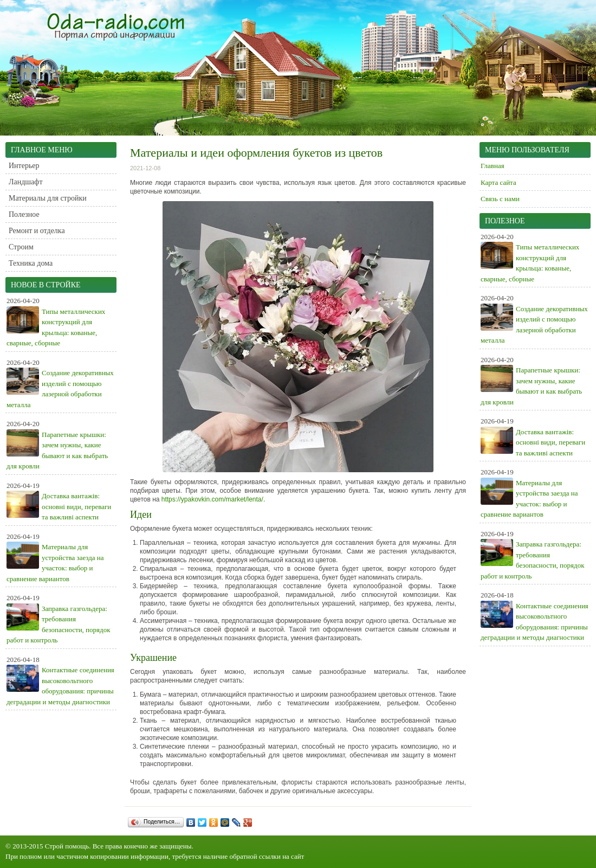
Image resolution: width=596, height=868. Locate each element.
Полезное (24, 214)
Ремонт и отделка (37, 231)
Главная (493, 166)
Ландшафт (26, 182)
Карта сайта (498, 182)
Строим (21, 247)
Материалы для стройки (48, 198)
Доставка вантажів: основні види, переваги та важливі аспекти (76, 506)
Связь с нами (500, 199)
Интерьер (24, 166)
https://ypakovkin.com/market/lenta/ (212, 499)
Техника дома (31, 263)
